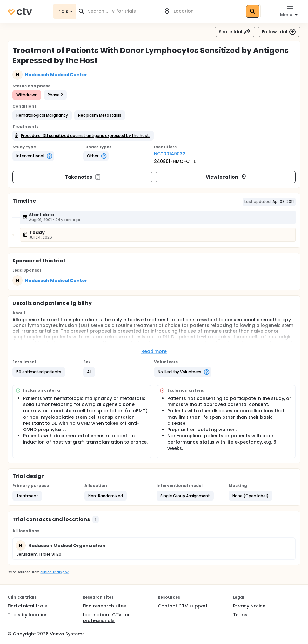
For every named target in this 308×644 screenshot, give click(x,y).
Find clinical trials (27, 606)
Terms (240, 615)
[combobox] (121, 11)
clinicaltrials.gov (54, 572)
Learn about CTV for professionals (106, 618)
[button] (42, 115)
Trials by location (28, 615)
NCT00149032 (170, 154)
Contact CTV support (183, 606)
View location (227, 177)
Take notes (83, 177)
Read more (154, 351)
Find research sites (104, 606)
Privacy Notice (249, 606)
